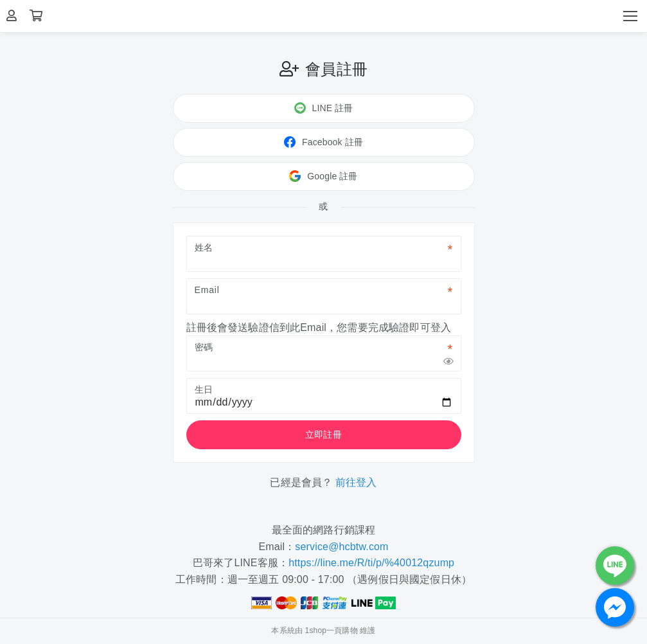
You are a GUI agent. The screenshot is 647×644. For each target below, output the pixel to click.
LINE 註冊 (324, 108)
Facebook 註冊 (323, 142)
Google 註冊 (323, 176)
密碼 (204, 347)
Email (207, 290)
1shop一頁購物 (332, 631)
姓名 (204, 247)
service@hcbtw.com (341, 547)
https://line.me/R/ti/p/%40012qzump (371, 563)
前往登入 (356, 482)
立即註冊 (323, 434)
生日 (204, 389)
